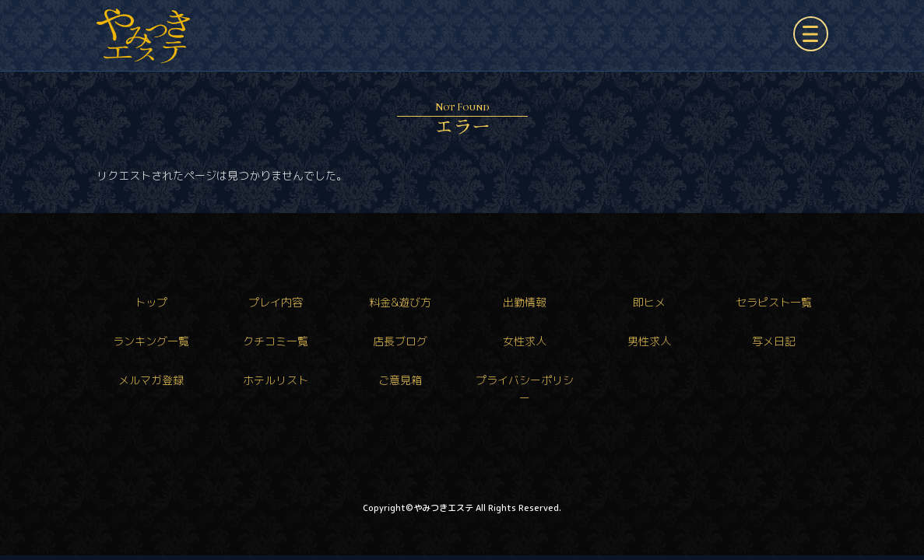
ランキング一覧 (151, 341)
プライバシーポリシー (525, 388)
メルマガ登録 (151, 380)
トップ (151, 302)
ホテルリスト (276, 380)
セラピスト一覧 (774, 302)
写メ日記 (774, 341)
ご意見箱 (400, 380)
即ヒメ (649, 302)
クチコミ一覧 (276, 341)
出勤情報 (525, 302)
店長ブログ (400, 341)
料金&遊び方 (400, 302)
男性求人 (649, 341)
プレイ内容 (276, 302)
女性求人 (525, 341)
